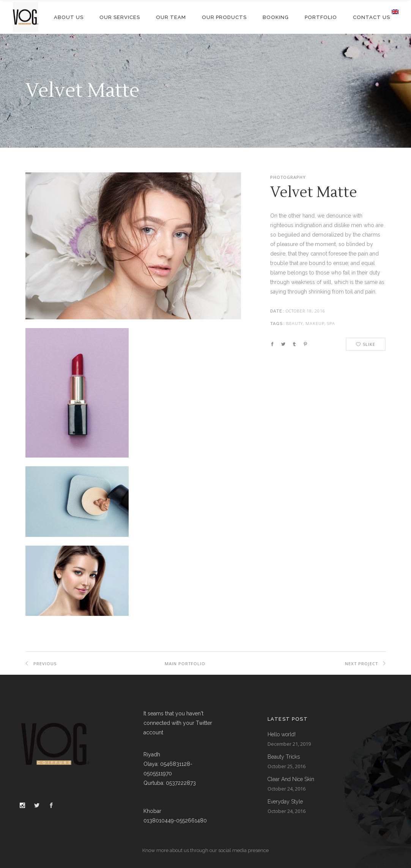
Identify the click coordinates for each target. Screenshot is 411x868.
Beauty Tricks (284, 757)
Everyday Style (285, 802)
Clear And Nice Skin (291, 779)
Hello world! (282, 734)
